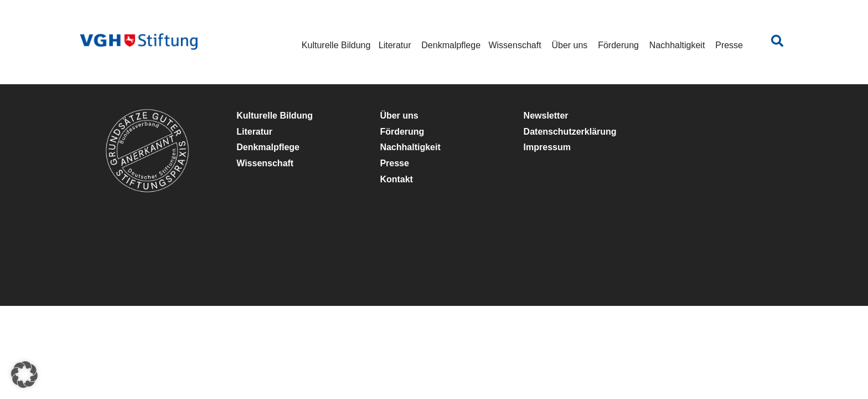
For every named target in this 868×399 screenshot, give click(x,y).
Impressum (547, 147)
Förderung (618, 45)
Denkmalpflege (451, 45)
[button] (24, 375)
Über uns (569, 45)
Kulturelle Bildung (336, 45)
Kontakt (396, 179)
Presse (729, 45)
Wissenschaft (515, 45)
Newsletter (546, 116)
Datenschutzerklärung (570, 132)
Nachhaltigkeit (677, 45)
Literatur (395, 45)
